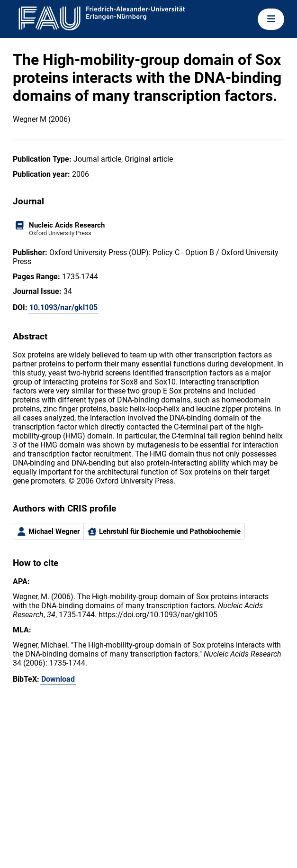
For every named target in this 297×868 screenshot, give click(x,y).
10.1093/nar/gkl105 (63, 307)
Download (58, 679)
